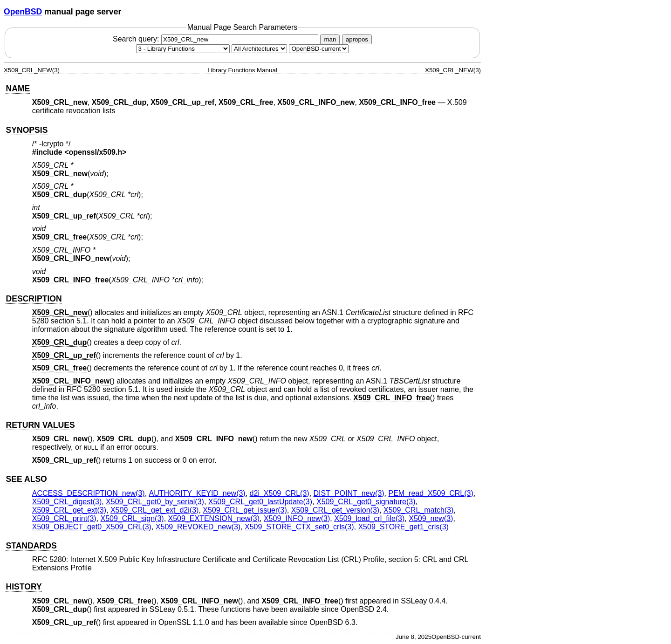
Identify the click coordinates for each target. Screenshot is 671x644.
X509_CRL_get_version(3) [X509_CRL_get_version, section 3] (335, 510)
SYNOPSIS (27, 130)
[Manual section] (183, 49)
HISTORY (24, 587)
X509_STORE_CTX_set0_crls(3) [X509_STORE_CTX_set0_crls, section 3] (299, 527)
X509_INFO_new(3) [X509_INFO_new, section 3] (297, 518)
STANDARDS (31, 546)
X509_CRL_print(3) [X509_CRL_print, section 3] (64, 518)
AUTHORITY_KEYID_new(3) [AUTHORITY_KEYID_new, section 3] (197, 493)
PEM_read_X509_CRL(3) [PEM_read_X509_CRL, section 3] (431, 493)
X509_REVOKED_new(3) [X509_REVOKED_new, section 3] (198, 527)
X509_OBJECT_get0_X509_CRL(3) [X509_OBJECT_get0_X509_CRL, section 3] (92, 527)
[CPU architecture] (259, 49)
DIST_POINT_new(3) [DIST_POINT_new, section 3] (349, 493)
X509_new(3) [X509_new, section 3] (431, 518)
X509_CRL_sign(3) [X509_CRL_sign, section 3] (132, 518)
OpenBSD (23, 12)
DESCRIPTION (34, 299)
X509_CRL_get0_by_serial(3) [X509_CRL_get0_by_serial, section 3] (155, 502)
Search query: (217, 39)
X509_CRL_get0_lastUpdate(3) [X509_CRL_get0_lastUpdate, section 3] (260, 502)
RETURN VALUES (40, 425)
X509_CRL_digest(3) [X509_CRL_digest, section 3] (67, 502)
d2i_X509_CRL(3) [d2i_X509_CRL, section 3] (280, 493)
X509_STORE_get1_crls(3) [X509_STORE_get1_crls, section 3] (403, 527)
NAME (18, 89)
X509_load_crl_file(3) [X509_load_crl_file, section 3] (369, 518)
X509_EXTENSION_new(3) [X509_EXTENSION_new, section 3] (214, 518)
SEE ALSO (26, 479)
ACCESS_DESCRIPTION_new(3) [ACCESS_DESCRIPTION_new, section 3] (89, 493)
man (330, 39)
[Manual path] (319, 49)
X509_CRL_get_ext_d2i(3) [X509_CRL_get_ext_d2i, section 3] (154, 510)
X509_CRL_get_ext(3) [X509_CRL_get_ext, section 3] (69, 510)
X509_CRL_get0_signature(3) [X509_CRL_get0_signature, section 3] (366, 502)
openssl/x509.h (96, 152)
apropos (357, 39)
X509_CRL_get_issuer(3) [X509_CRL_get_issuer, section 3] (245, 510)
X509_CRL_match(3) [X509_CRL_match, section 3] (418, 510)
